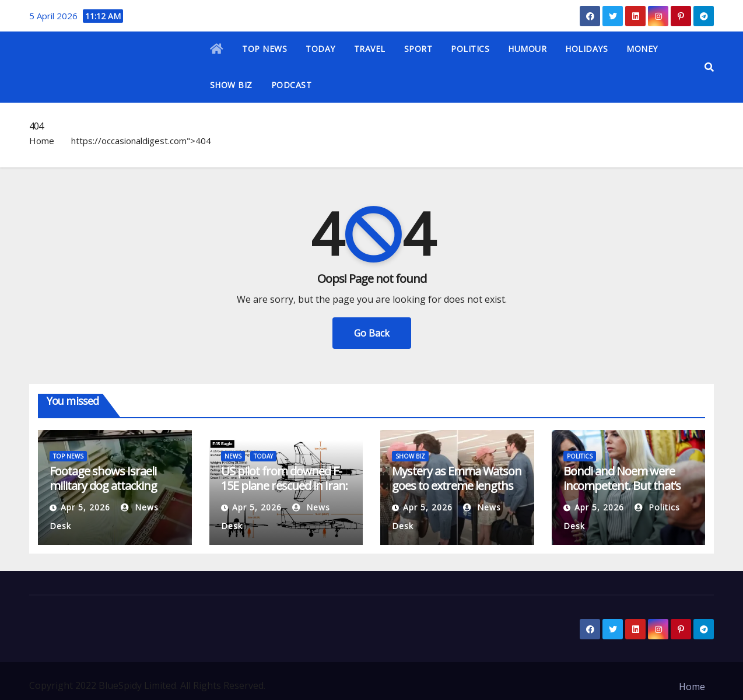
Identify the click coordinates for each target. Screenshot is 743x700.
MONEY (642, 49)
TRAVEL (370, 49)
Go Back (372, 333)
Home (42, 141)
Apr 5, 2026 (85, 507)
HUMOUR (527, 49)
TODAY (320, 49)
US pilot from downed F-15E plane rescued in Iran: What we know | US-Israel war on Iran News (286, 493)
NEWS (233, 456)
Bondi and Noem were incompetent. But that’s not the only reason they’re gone (622, 493)
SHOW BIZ (231, 85)
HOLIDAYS (586, 49)
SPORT (418, 49)
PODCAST (292, 85)
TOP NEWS (264, 49)
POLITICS (470, 49)
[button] (709, 67)
